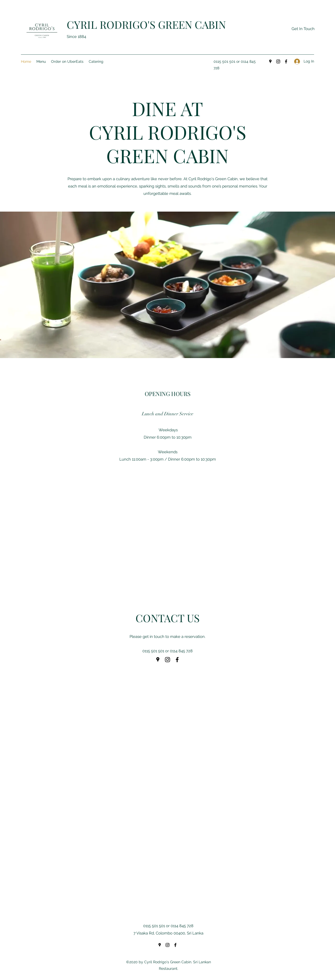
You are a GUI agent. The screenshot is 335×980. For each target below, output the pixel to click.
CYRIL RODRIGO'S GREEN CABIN (146, 24)
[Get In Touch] (303, 29)
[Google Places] (270, 61)
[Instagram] (278, 61)
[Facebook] (286, 61)
